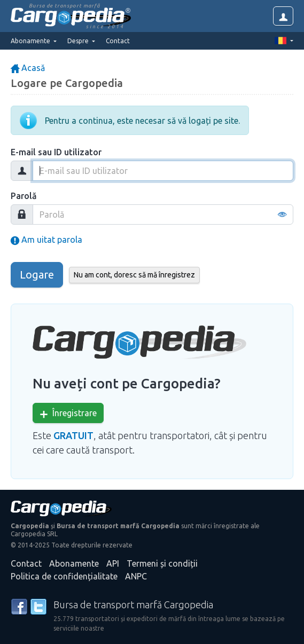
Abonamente (74, 563)
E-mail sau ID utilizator (56, 152)
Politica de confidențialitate (64, 576)
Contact (118, 41)
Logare (37, 275)
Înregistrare (68, 413)
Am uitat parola (46, 240)
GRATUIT (73, 435)
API (113, 563)
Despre (79, 41)
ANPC (136, 576)
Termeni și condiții (162, 563)
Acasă (28, 68)
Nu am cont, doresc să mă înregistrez (134, 275)
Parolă (24, 196)
